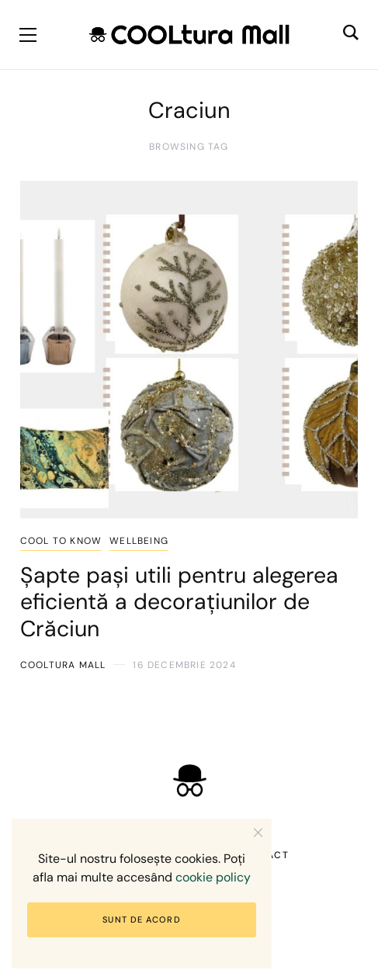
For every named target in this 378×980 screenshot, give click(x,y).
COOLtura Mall (63, 665)
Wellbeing (139, 541)
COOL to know (61, 541)
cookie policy (213, 877)
